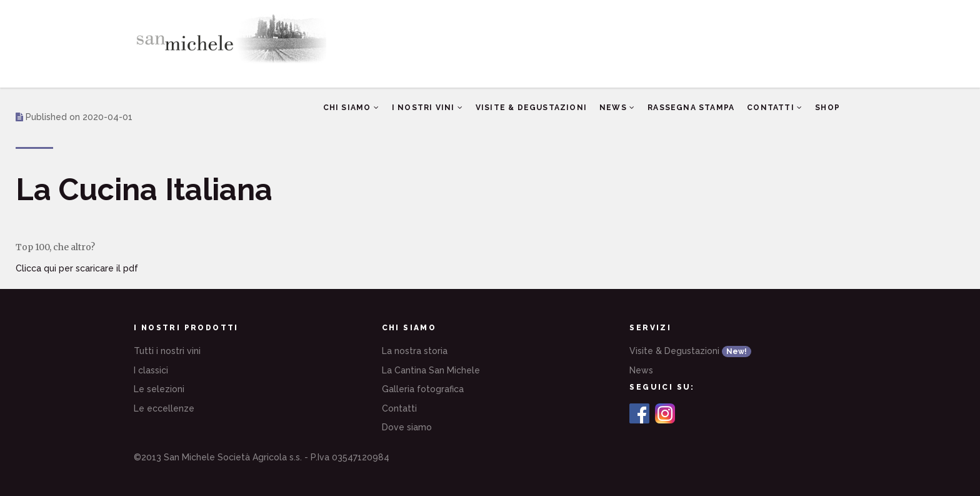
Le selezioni (159, 389)
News (617, 108)
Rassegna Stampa (691, 108)
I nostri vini (427, 108)
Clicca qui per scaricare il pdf (77, 268)
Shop (827, 104)
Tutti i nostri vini (167, 351)
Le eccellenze (164, 408)
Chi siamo (351, 108)
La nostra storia (415, 351)
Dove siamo (407, 427)
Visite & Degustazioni (531, 108)
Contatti (775, 108)
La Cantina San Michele (431, 370)
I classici (151, 370)
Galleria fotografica (423, 389)
